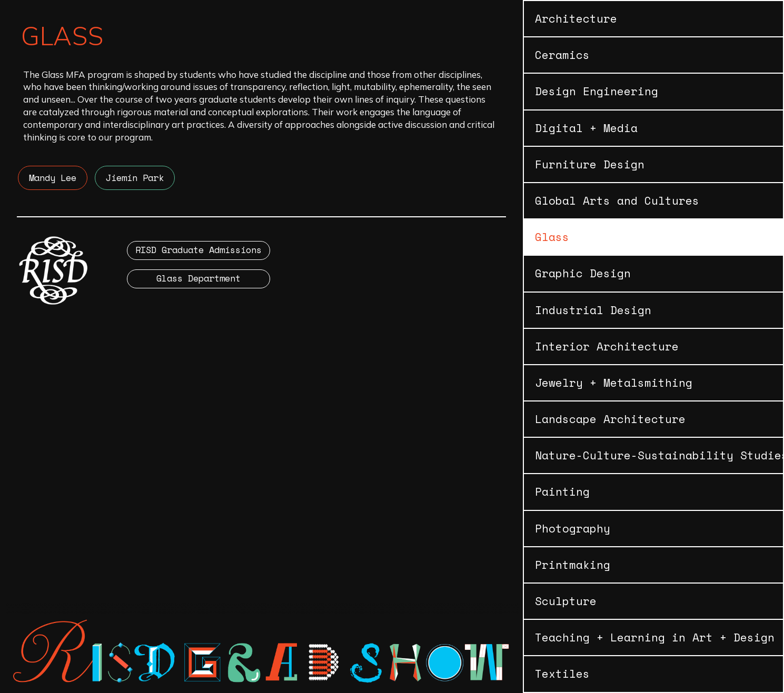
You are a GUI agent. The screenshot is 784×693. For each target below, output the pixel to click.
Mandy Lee (53, 178)
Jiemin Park (135, 178)
